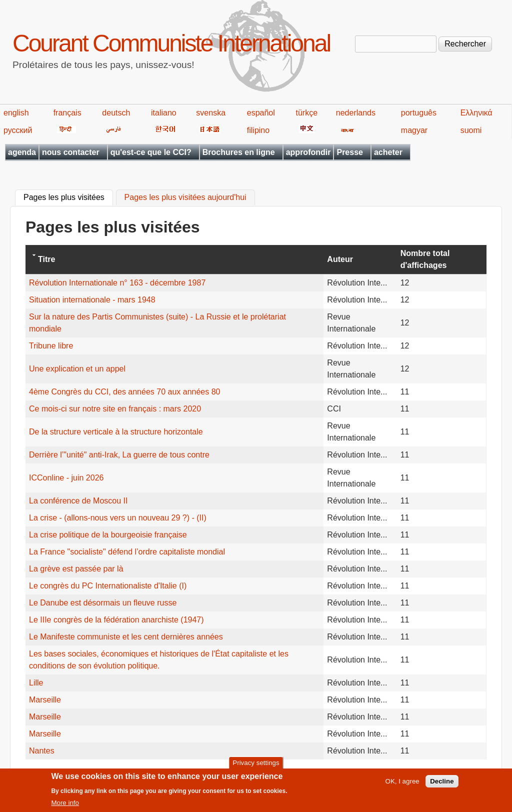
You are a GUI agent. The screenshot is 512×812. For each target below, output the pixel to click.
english (16, 113)
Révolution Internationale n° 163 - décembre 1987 (117, 283)
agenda (22, 152)
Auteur (340, 259)
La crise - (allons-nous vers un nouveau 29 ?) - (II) (118, 518)
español (261, 113)
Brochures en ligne (239, 152)
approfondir (308, 152)
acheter (388, 152)
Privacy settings (256, 767)
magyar (414, 130)
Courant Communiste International (171, 43)
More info (65, 807)
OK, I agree (402, 786)
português (419, 113)
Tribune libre (51, 346)
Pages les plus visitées (68, 196)
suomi (471, 130)
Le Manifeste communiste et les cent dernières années (126, 637)
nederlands (356, 113)
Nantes (42, 751)
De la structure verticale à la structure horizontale (116, 432)
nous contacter (71, 152)
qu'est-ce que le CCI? (151, 152)
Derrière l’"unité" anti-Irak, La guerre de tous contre (119, 455)
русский (18, 130)
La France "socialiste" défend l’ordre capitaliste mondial (127, 552)
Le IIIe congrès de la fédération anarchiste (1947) (116, 620)
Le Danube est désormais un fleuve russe (103, 603)
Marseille (45, 700)
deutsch (116, 113)
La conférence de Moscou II (78, 501)
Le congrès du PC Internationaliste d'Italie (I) (108, 586)
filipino (258, 130)
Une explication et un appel (77, 369)
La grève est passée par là (76, 569)
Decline (442, 786)
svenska (211, 113)
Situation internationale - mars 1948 (92, 300)
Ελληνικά (476, 113)
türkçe (306, 113)
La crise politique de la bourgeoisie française (108, 535)
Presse (350, 152)
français (67, 113)
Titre (46, 259)
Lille (36, 683)
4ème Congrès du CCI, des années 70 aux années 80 (124, 392)
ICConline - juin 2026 (66, 478)
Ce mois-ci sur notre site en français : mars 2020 (115, 409)
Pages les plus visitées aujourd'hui (185, 198)
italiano (164, 113)
